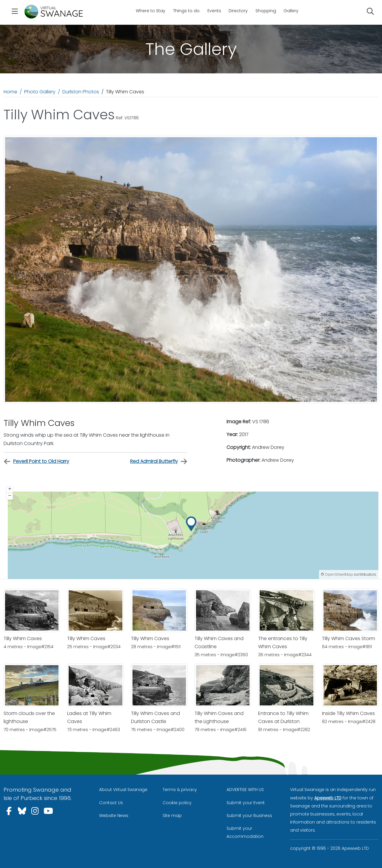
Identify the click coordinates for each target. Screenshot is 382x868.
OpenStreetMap (339, 574)
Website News (114, 816)
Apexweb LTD (328, 798)
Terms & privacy (180, 790)
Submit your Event (246, 803)
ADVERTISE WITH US (245, 790)
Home (10, 92)
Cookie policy (177, 803)
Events (214, 11)
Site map (172, 816)
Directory (238, 11)
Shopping (266, 11)
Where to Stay (151, 11)
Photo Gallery (40, 92)
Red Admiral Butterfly (159, 462)
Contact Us (111, 803)
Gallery (291, 11)
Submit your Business (249, 816)
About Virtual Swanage (123, 790)
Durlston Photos (81, 92)
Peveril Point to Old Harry (36, 462)
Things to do (186, 11)
